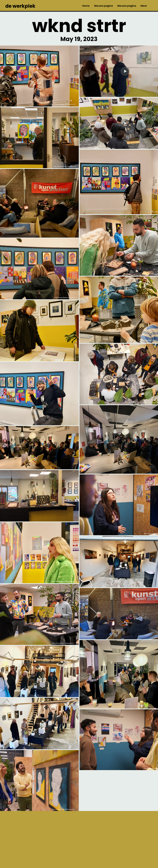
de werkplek (20, 6)
